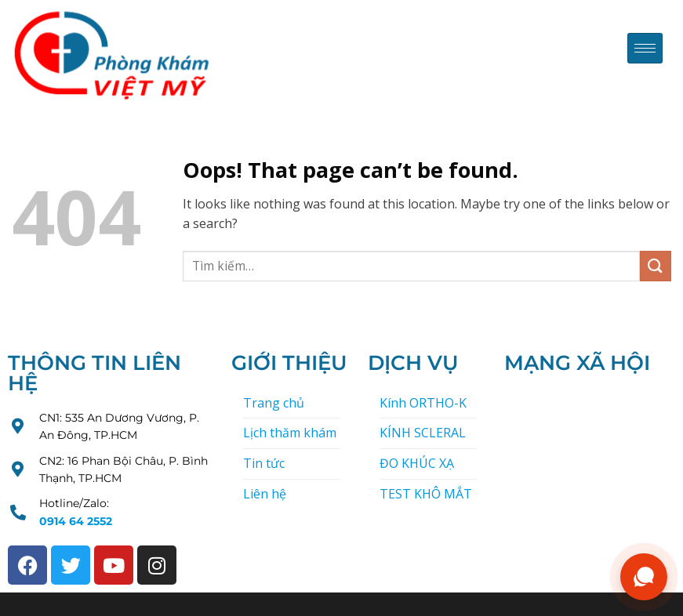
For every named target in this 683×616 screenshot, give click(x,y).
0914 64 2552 (76, 521)
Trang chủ (274, 403)
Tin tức (264, 463)
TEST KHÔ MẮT (426, 494)
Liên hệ (265, 494)
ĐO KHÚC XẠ (417, 463)
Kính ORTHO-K (423, 403)
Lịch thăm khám (290, 433)
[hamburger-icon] (645, 48)
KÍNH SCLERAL (423, 433)
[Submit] (656, 266)
